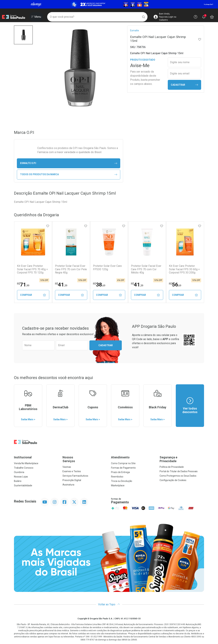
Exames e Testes (72, 471)
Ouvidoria (19, 472)
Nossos (85, 459)
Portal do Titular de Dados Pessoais (179, 471)
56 (175, 285)
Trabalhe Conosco (24, 468)
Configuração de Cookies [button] (173, 480)
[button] (23, 35)
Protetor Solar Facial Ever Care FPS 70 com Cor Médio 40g (146, 269)
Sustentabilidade (23, 485)
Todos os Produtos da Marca (69, 174)
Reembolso (117, 477)
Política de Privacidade (172, 467)
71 (23, 285)
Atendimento (120, 457)
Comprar (33, 295)
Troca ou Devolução (122, 481)
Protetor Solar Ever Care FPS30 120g (107, 268)
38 (99, 285)
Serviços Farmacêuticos (75, 476)
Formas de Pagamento (123, 468)
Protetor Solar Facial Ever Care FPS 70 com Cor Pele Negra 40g (71, 269)
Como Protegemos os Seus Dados (178, 476)
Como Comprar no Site (123, 463)
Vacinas (67, 467)
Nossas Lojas (21, 477)
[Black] (109, 4)
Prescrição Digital (72, 480)
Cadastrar (184, 85)
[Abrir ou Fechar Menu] (36, 17)
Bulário (18, 481)
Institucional (23, 457)
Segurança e (182, 459)
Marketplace (118, 485)
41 (61, 285)
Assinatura (68, 485)
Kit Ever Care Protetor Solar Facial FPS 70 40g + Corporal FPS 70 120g (32, 269)
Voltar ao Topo (109, 604)
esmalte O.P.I (69, 163)
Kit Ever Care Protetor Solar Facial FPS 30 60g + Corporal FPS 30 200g (184, 269)
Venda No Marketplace (26, 463)
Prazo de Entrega (120, 472)
